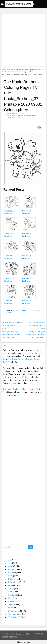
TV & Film (12, 69)
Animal (11, 569)
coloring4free (11, 115)
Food (10, 585)
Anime (11, 573)
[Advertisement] (23, 39)
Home (4, 69)
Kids (10, 598)
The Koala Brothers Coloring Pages (30, 69)
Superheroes (14, 611)
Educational (13, 582)
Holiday (11, 595)
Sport (11, 608)
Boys (10, 576)
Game (11, 589)
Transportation (15, 614)
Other (11, 605)
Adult (10, 566)
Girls (10, 592)
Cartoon (12, 579)
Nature (11, 601)
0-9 (10, 560)
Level (12, 634)
